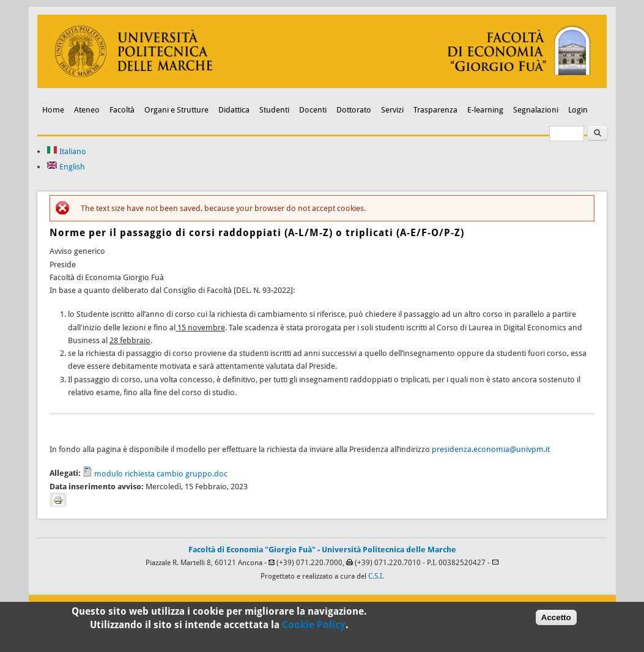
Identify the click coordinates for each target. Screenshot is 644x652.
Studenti (274, 110)
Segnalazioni (536, 110)
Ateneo (87, 110)
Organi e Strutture (176, 110)
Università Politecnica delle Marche (389, 550)
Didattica (234, 110)
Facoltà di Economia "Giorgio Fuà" (252, 550)
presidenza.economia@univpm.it (491, 449)
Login (578, 110)
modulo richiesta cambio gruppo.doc (161, 474)
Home (53, 110)
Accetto (556, 621)
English (66, 167)
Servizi (392, 110)
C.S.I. (376, 576)
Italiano (66, 151)
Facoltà (122, 110)
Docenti (313, 110)
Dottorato (354, 110)
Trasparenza (435, 110)
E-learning (485, 110)
